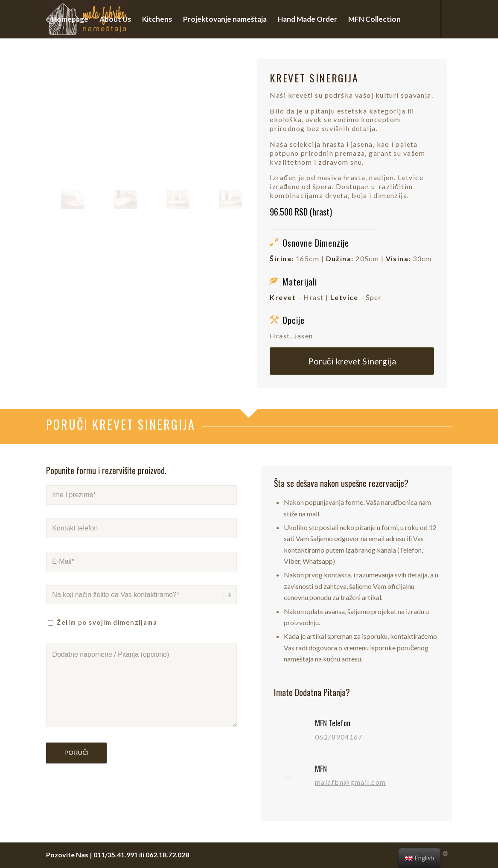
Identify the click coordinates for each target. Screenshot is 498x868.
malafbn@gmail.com (350, 782)
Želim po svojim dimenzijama (107, 622)
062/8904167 (339, 737)
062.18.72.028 (167, 855)
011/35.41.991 (116, 855)
